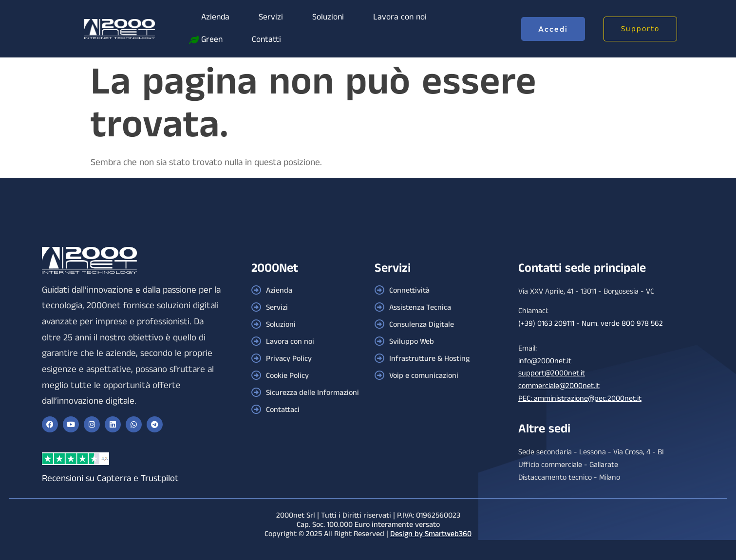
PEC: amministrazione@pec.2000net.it (580, 399)
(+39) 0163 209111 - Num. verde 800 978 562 (591, 324)
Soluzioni (328, 17)
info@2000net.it (545, 361)
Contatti (266, 40)
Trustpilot (160, 478)
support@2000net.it (552, 373)
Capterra (114, 478)
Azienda (215, 17)
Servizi (271, 17)
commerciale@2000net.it (559, 386)
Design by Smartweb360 (431, 534)
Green (212, 40)
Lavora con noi (400, 17)
